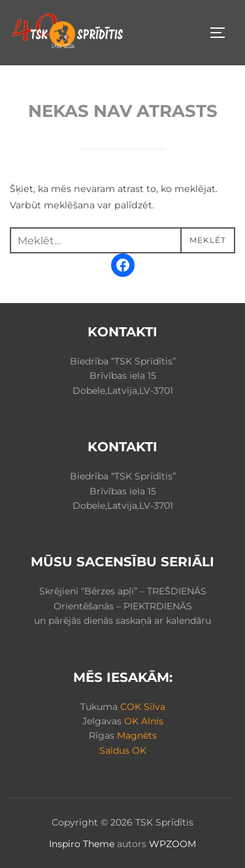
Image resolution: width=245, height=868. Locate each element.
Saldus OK (123, 750)
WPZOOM (172, 844)
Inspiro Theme (82, 844)
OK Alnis (144, 721)
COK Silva (143, 707)
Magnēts (137, 735)
